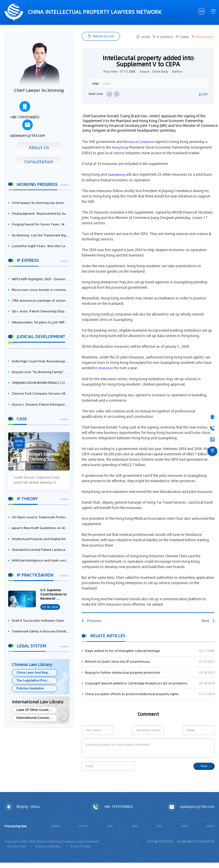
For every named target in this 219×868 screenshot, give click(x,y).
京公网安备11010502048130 (196, 841)
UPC (110, 826)
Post (204, 766)
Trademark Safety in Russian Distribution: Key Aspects (41, 631)
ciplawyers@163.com (27, 129)
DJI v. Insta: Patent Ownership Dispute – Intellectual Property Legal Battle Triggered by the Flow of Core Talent (41, 311)
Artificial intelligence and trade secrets (41, 560)
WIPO (211, 826)
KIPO (185, 826)
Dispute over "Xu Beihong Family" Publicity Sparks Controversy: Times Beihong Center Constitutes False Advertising (41, 372)
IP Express (165, 37)
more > (65, 185)
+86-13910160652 (25, 110)
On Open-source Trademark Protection (41, 517)
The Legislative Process (35, 680)
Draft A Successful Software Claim (38, 621)
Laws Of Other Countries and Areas (37, 710)
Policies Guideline (30, 688)
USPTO (83, 826)
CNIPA (55, 826)
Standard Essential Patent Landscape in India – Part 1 (41, 550)
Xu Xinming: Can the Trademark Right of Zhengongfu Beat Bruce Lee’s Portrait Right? (41, 235)
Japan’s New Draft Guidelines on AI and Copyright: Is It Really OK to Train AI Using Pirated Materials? (41, 528)
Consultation (39, 162)
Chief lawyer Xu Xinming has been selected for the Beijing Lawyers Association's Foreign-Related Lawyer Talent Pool (41, 203)
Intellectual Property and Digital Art (39, 539)
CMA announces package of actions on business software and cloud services (41, 301)
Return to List (104, 36)
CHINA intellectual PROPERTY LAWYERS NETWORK (83, 13)
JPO (160, 826)
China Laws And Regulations (37, 673)
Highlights (204, 37)
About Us (39, 148)
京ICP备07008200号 (160, 841)
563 (205, 94)
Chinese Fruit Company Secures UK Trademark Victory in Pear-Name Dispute (41, 393)
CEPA (107, 84)
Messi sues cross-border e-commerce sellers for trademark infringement (41, 290)
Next (208, 621)
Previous (92, 621)
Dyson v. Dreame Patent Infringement (41, 404)
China (184, 37)
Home (143, 37)
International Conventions (37, 718)
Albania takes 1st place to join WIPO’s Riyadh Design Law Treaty (41, 322)
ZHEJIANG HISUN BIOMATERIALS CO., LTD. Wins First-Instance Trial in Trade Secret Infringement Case (41, 383)
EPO (135, 826)
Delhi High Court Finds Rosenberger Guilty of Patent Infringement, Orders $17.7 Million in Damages (41, 361)
